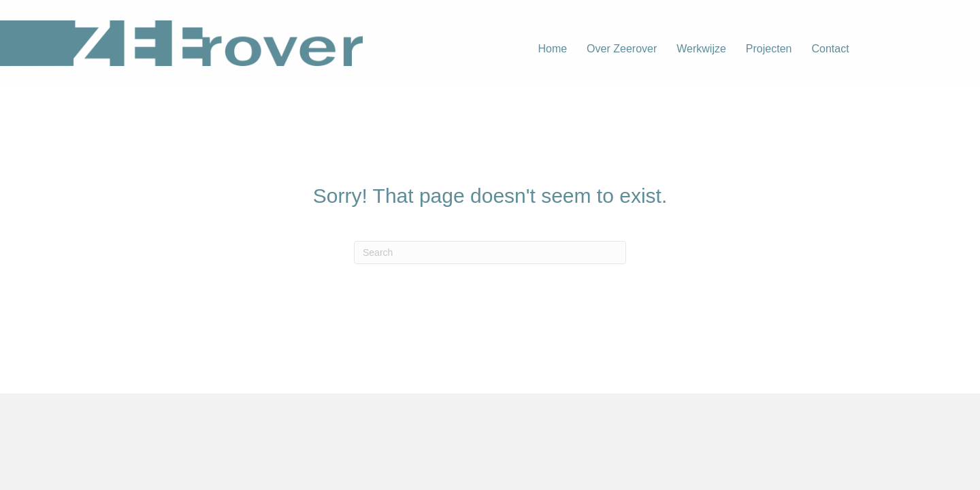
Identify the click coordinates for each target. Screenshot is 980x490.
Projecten (769, 49)
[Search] (490, 252)
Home (552, 49)
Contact (830, 49)
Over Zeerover (622, 49)
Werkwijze (701, 49)
